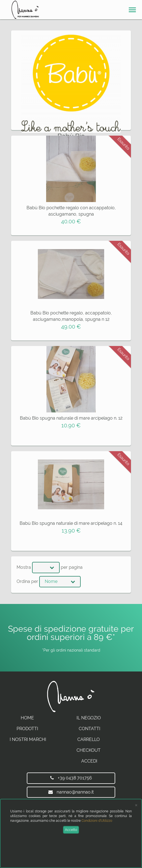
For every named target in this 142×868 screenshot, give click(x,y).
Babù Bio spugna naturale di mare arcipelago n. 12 (71, 418)
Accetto (71, 830)
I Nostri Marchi (28, 739)
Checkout (89, 750)
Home (27, 718)
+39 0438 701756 (71, 778)
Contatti (90, 729)
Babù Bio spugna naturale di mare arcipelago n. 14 (71, 523)
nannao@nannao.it (71, 792)
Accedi (89, 761)
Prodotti (27, 729)
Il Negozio (89, 718)
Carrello (89, 739)
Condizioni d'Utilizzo (97, 821)
